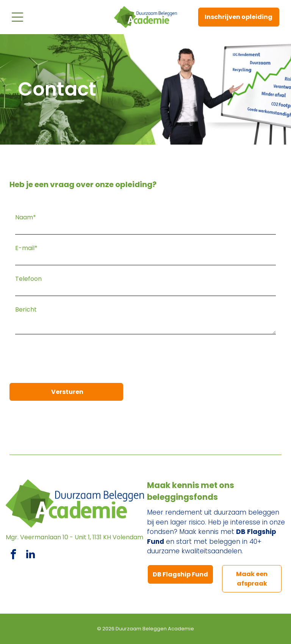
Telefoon (28, 279)
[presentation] (73, 361)
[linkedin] (30, 555)
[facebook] (13, 555)
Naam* (26, 217)
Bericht (26, 309)
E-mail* (26, 248)
